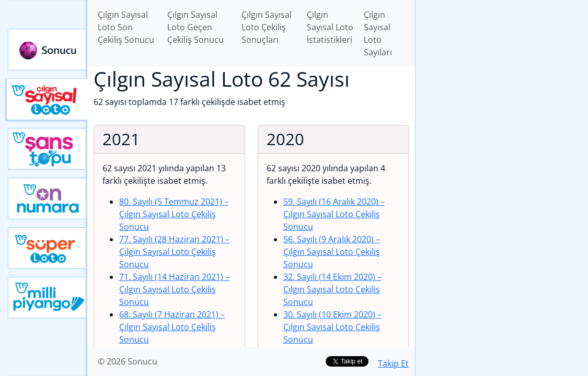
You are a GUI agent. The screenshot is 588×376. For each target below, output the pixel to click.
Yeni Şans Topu (48, 149)
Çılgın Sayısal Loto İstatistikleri (330, 27)
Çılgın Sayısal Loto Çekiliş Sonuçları (267, 27)
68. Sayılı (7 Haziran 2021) (172, 327)
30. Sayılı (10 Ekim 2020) (332, 327)
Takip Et (393, 363)
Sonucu (48, 50)
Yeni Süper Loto (48, 248)
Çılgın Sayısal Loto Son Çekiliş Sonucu (126, 27)
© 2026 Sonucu (128, 361)
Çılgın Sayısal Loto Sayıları (378, 33)
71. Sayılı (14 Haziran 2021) (174, 289)
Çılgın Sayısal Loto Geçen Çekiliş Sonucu (195, 27)
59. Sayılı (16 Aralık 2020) (334, 214)
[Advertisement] (502, 74)
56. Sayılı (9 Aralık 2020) (332, 252)
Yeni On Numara (48, 198)
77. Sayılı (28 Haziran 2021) (174, 252)
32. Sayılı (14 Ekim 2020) (332, 289)
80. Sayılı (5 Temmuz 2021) (174, 214)
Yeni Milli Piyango (48, 298)
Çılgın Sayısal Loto (47, 99)
